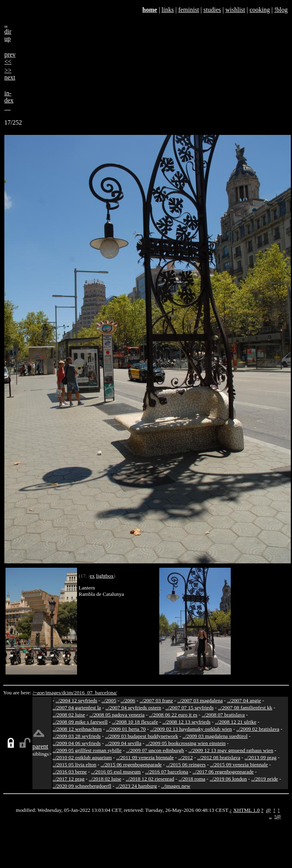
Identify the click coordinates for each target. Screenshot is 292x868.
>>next (10, 74)
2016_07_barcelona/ (95, 693)
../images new (176, 786)
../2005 (109, 700)
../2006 (128, 700)
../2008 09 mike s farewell (80, 722)
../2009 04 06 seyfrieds (77, 743)
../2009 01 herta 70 (126, 729)
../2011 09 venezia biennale (145, 757)
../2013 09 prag (261, 757)
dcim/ (68, 693)
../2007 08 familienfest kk (245, 708)
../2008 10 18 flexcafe (135, 722)
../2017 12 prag (69, 779)
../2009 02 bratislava (258, 729)
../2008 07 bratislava (223, 715)
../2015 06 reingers (186, 765)
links (168, 10)
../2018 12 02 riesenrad (150, 779)
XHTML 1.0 (246, 810)
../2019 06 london (228, 779)
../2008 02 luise (69, 715)
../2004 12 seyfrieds (76, 700)
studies (212, 10)
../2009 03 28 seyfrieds (77, 736)
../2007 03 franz (156, 700)
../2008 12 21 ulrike (236, 722)
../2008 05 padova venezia (117, 715)
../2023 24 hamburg (136, 786)
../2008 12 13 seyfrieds (187, 722)
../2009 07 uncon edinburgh (155, 750)
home (150, 10)
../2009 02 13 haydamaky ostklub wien (191, 729)
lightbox (105, 576)
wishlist (235, 10)
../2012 (186, 757)
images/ (54, 693)
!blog (281, 10)
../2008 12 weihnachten (77, 729)
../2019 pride (265, 779)
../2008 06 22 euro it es (173, 715)
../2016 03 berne (70, 772)
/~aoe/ (39, 693)
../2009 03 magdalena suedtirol (215, 736)
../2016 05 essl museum (116, 772)
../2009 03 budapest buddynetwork (142, 736)
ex (92, 576)
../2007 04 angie (244, 700)
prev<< (10, 58)
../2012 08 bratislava (219, 757)
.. (270, 816)
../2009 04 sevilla (123, 743)
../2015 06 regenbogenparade (131, 765)
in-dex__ (9, 100)
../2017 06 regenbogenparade (223, 772)
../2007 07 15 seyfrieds (190, 708)
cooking (260, 10)
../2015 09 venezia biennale (239, 765)
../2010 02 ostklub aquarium (82, 757)
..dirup (8, 31)
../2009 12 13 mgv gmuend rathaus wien (231, 750)
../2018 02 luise (105, 779)
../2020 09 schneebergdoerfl (82, 786)
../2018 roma (192, 779)
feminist (188, 10)
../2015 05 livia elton (74, 765)
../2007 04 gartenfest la (77, 708)
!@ (278, 816)
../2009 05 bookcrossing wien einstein (186, 743)
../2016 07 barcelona (167, 772)
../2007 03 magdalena (200, 700)
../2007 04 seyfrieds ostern (133, 708)
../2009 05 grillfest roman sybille (87, 750)
